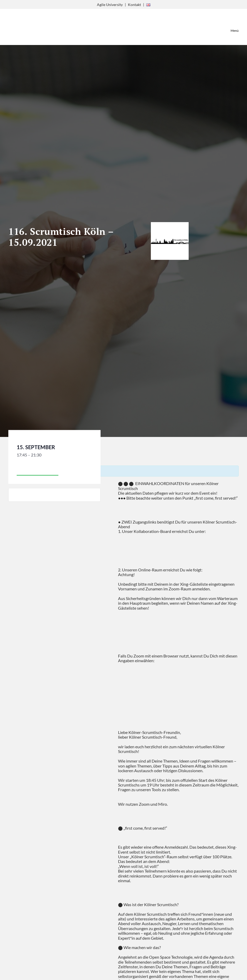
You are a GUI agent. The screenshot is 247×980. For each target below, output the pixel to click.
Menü (235, 31)
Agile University (110, 5)
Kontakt (134, 5)
